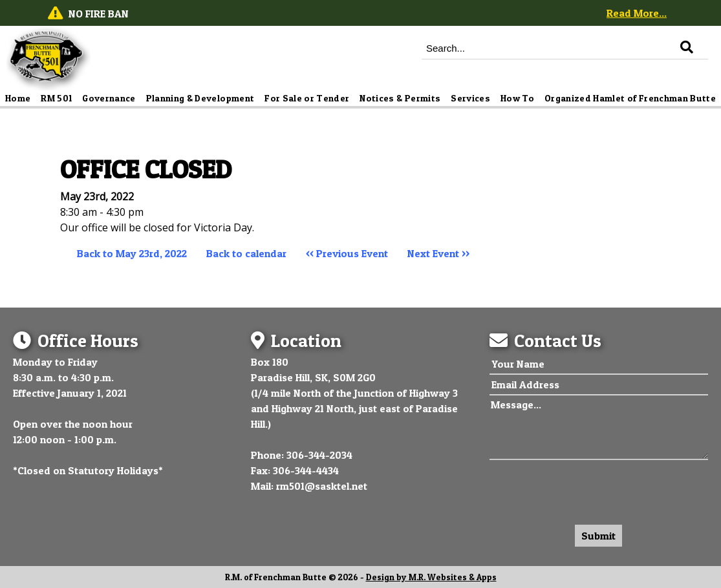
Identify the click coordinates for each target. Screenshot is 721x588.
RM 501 (56, 98)
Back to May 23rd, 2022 (132, 253)
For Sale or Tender (307, 98)
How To (517, 98)
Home (18, 98)
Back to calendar (246, 253)
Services (470, 98)
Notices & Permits (400, 98)
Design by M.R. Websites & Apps (431, 577)
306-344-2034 (319, 455)
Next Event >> (438, 253)
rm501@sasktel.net (322, 486)
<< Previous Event (347, 253)
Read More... (637, 13)
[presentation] (588, 489)
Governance (109, 98)
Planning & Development (200, 98)
